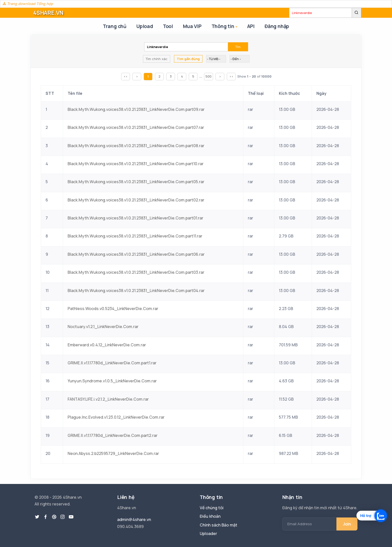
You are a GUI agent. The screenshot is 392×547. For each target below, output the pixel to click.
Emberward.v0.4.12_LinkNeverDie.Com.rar (107, 345)
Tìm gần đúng (188, 59)
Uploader (208, 533)
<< (126, 76)
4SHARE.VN (48, 13)
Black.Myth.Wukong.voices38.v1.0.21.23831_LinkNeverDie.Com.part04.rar (136, 291)
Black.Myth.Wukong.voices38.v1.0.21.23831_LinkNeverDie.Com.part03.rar (136, 272)
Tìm (238, 47)
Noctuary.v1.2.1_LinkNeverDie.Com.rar (103, 327)
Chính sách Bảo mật (219, 525)
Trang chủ (115, 26)
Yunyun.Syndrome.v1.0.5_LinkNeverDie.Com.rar (112, 381)
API (251, 26)
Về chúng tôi (212, 508)
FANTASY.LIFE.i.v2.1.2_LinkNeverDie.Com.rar (108, 399)
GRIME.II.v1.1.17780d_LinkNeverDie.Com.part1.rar (112, 363)
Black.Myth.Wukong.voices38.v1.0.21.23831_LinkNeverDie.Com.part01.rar (135, 218)
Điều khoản (210, 516)
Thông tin (225, 27)
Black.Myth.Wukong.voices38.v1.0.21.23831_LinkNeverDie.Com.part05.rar (136, 182)
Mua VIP (192, 26)
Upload (145, 26)
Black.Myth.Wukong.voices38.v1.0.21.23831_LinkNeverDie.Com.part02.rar (136, 200)
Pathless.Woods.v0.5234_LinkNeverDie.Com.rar (113, 309)
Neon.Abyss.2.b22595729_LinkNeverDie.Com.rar (113, 453)
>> (231, 76)
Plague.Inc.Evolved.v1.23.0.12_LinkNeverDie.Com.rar (116, 417)
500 (209, 76)
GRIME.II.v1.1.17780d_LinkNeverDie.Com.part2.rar (113, 435)
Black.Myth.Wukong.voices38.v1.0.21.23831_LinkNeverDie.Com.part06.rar (136, 254)
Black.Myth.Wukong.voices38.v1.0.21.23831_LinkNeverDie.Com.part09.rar (136, 109)
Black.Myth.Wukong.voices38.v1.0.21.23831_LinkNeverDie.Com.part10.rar (136, 164)
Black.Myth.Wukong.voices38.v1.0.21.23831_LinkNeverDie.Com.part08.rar (136, 146)
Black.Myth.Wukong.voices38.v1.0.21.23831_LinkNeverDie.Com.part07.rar (136, 127)
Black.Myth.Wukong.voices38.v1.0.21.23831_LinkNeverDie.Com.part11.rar (135, 236)
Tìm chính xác (157, 59)
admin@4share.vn (134, 519)
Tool (168, 26)
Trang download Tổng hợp (28, 4)
